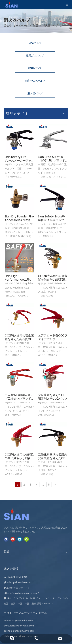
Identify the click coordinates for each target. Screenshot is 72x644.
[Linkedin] (6, 500)
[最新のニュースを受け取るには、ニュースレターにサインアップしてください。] (31, 614)
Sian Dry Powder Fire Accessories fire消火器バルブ (32, 178)
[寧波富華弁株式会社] (9, 434)
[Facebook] (6, 491)
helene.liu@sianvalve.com (63, 470)
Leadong (63, 628)
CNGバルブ (35, 59)
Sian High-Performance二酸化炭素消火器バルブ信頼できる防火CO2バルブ (33, 228)
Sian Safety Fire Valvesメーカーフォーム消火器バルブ (33, 127)
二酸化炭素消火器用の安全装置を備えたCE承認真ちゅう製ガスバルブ (57, 380)
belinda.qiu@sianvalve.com (63, 501)
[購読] (50, 614)
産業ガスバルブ (35, 46)
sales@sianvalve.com (45, 479)
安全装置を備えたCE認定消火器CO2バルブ (57, 329)
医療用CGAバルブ (35, 71)
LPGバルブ (35, 33)
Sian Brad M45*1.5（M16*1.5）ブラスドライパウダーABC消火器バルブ (57, 127)
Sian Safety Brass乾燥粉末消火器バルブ (57, 178)
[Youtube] (6, 496)
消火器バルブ (35, 84)
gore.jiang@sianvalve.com (63, 486)
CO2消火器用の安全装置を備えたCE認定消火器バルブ (57, 228)
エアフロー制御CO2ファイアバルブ (57, 279)
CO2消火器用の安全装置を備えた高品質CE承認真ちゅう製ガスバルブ (33, 279)
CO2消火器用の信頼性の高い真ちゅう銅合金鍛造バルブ (33, 380)
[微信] (6, 505)
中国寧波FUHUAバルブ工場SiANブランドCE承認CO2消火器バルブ (32, 329)
